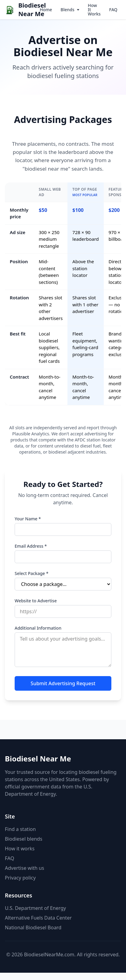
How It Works (94, 10)
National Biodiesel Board (33, 927)
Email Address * (31, 546)
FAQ (113, 10)
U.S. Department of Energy (35, 908)
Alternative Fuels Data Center (38, 918)
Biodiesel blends (24, 839)
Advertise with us (25, 868)
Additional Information (38, 628)
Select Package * (32, 573)
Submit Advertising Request (63, 683)
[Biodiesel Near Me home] (20, 10)
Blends (68, 10)
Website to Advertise (36, 601)
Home (46, 10)
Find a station (20, 829)
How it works (20, 849)
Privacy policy (20, 878)
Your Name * (28, 519)
